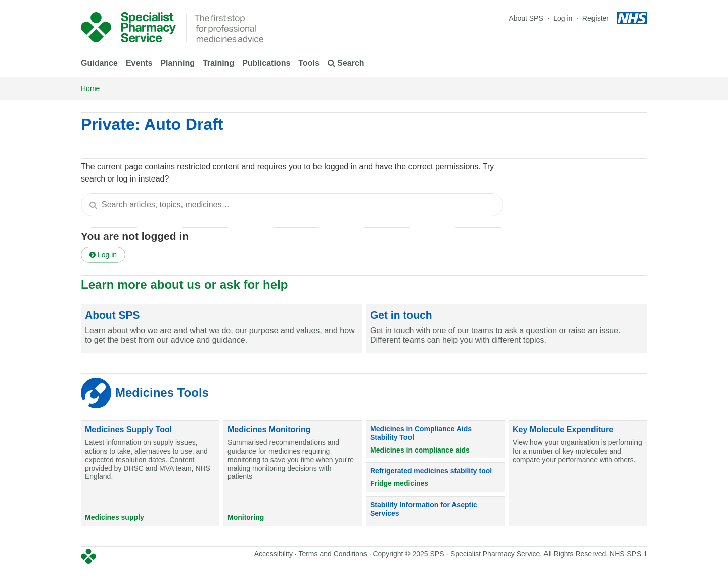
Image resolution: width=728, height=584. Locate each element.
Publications (266, 63)
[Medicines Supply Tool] (150, 473)
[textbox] (292, 205)
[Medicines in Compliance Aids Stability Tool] (435, 439)
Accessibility (274, 554)
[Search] (93, 205)
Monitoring (246, 517)
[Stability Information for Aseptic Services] (435, 511)
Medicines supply (115, 517)
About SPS (526, 18)
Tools (309, 63)
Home (90, 88)
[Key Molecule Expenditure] (578, 473)
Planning (177, 63)
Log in (564, 18)
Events (139, 63)
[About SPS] (221, 329)
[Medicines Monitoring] (293, 473)
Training (218, 63)
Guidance (99, 63)
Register (596, 18)
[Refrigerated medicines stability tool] (435, 477)
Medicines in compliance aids (420, 450)
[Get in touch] (507, 329)
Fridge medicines (399, 483)
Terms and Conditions (332, 554)
